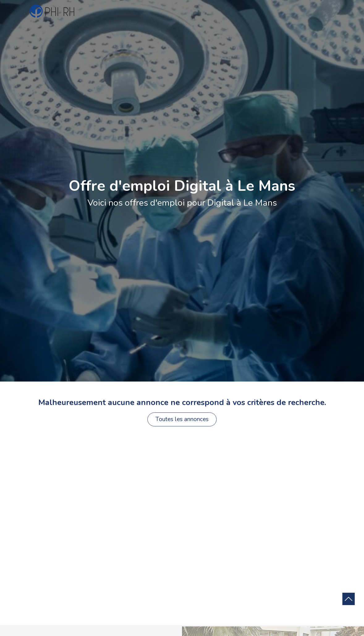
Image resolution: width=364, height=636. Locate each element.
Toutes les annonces (182, 419)
